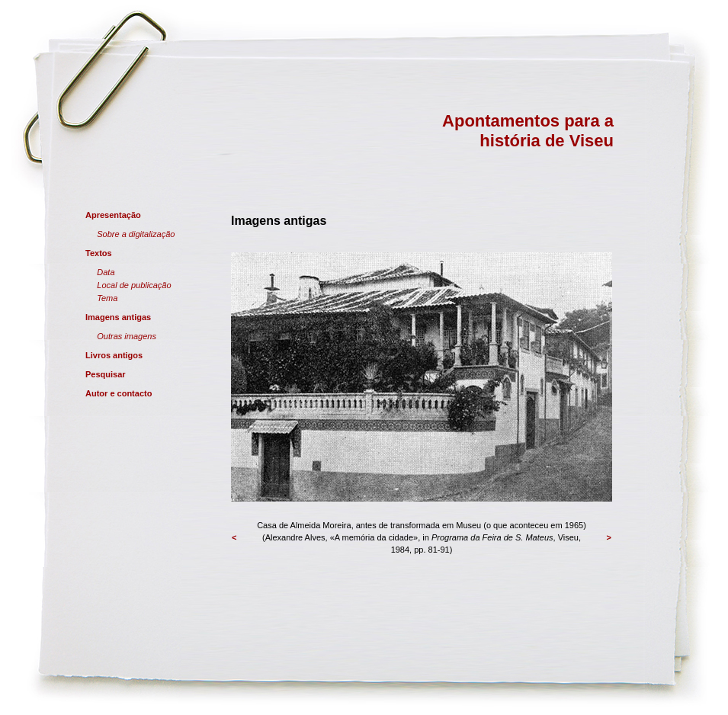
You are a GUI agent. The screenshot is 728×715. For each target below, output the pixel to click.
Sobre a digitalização (136, 234)
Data (106, 272)
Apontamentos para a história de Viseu (528, 131)
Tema (107, 298)
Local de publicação (134, 285)
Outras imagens (127, 336)
